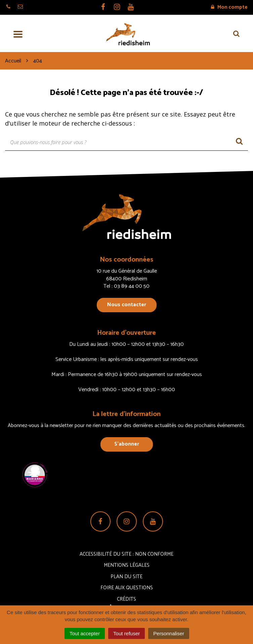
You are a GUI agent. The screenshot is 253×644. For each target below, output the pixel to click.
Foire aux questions (127, 588)
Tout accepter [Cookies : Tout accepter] (85, 633)
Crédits (126, 599)
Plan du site (126, 577)
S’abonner (127, 444)
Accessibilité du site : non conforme (126, 554)
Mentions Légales (127, 565)
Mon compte (229, 7)
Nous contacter (127, 305)
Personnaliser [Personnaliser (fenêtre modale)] (169, 633)
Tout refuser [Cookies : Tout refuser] (126, 633)
